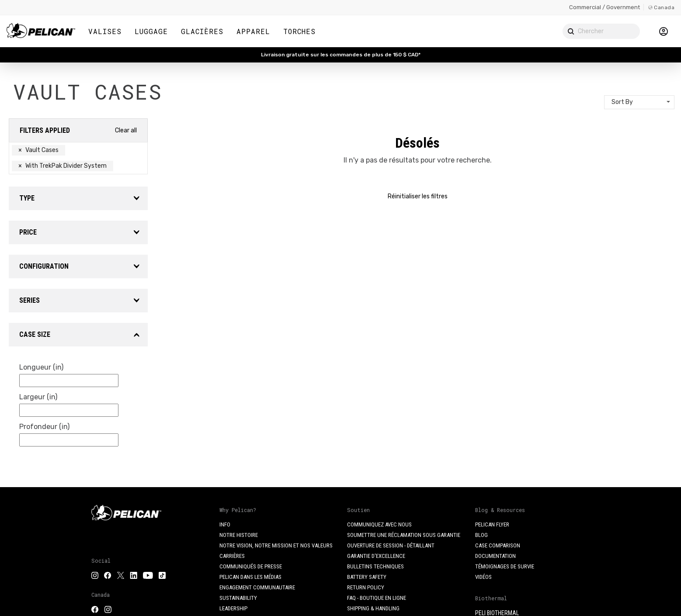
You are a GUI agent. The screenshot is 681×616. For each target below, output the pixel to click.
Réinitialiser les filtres (418, 196)
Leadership (233, 608)
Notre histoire (239, 535)
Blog (481, 535)
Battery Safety (367, 577)
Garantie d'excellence (376, 556)
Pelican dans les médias (250, 577)
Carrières (232, 556)
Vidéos (483, 577)
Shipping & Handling (373, 608)
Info (225, 524)
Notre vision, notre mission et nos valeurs (276, 545)
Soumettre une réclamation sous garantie (404, 535)
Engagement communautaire (257, 587)
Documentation (495, 556)
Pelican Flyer (492, 524)
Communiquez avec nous (379, 524)
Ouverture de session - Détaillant (391, 545)
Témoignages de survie (505, 566)
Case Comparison (498, 545)
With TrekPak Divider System (63, 166)
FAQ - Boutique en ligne (377, 598)
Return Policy (366, 587)
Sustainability (238, 598)
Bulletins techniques (375, 566)
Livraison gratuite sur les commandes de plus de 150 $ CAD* (341, 55)
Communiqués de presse (251, 566)
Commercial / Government (605, 7)
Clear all (126, 130)
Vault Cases (38, 150)
